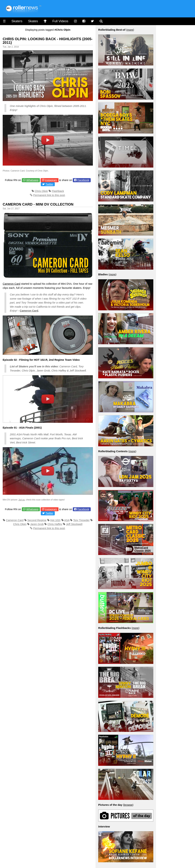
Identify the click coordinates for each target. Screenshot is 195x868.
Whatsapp (32, 180)
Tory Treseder (81, 520)
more (130, 30)
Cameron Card (11, 284)
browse (128, 805)
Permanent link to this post (49, 195)
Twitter (49, 184)
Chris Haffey (55, 524)
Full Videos (60, 21)
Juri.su (22, 500)
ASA (67, 520)
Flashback (58, 191)
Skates (33, 21)
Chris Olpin (41, 191)
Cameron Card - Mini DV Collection (38, 204)
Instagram (51, 180)
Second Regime (37, 520)
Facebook (83, 180)
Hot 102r (55, 520)
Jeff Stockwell (74, 524)
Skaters (17, 21)
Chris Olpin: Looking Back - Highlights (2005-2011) (48, 41)
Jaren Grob (37, 524)
